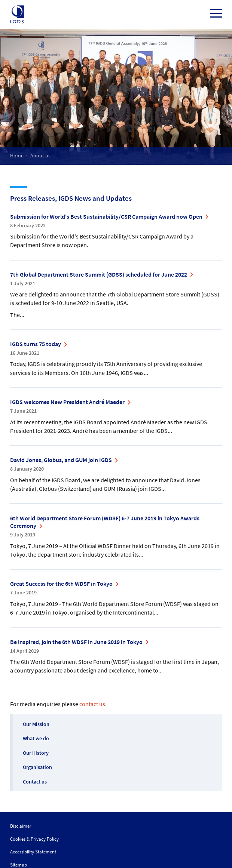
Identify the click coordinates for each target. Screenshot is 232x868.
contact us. (93, 704)
